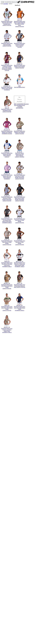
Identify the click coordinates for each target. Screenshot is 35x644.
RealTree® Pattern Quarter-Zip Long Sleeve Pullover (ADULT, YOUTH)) (20, 155)
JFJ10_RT (20, 42)
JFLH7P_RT (20, 196)
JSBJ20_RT (7, 218)
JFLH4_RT (20, 218)
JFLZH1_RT (7, 42)
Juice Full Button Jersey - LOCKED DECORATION (20, 107)
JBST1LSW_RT (20, 261)
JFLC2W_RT (7, 130)
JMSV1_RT (20, 283)
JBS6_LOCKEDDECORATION (21, 104)
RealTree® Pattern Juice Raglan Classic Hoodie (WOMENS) (7, 88)
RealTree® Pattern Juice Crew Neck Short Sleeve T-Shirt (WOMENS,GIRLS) (20, 309)
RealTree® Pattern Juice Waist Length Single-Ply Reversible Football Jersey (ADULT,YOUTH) (20, 24)
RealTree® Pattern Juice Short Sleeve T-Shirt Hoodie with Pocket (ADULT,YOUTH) (20, 199)
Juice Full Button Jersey (20, 87)
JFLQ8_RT (20, 152)
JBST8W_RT (20, 305)
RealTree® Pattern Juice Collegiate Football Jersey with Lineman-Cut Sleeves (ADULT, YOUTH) (7, 68)
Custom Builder (6, 4)
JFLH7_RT (7, 240)
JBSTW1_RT (7, 327)
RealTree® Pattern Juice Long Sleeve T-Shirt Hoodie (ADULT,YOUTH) (20, 221)
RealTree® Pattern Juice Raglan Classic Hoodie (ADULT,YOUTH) (20, 67)
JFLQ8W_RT (7, 174)
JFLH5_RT (20, 240)
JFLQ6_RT (7, 152)
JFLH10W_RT (7, 86)
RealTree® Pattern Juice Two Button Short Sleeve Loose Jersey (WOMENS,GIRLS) (7, 221)
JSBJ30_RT (7, 261)
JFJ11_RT (7, 64)
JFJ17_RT (20, 20)
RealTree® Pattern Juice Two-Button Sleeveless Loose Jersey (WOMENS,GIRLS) (7, 265)
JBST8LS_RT (7, 283)
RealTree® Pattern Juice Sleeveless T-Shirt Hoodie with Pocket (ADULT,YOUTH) (7, 199)
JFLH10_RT (20, 64)
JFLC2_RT (20, 130)
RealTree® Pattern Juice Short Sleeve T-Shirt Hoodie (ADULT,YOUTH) (7, 243)
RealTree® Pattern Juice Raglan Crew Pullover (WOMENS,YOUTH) (7, 132)
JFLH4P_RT (20, 174)
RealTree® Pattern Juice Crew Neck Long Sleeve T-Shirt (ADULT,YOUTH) (7, 287)
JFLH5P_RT (7, 196)
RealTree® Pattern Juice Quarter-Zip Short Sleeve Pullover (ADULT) (7, 155)
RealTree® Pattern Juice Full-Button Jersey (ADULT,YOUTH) (7, 110)
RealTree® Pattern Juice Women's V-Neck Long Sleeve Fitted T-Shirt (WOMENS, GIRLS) (20, 265)
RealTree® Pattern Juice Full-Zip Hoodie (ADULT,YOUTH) (7, 45)
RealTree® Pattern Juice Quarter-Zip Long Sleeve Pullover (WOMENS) (7, 177)
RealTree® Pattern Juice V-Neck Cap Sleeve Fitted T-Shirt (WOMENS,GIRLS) (7, 330)
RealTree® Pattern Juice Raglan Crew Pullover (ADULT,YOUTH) (20, 132)
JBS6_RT (7, 108)
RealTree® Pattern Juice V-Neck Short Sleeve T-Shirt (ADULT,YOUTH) (20, 286)
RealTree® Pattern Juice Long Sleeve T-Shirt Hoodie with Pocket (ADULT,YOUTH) (20, 177)
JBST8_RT (7, 305)
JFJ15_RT (7, 20)
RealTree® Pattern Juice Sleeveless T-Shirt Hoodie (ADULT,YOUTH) (20, 243)
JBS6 (20, 86)
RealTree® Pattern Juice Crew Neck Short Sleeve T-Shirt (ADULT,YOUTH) (7, 309)
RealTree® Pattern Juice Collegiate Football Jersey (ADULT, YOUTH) (20, 45)
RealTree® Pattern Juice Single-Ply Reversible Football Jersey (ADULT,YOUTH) (7, 23)
